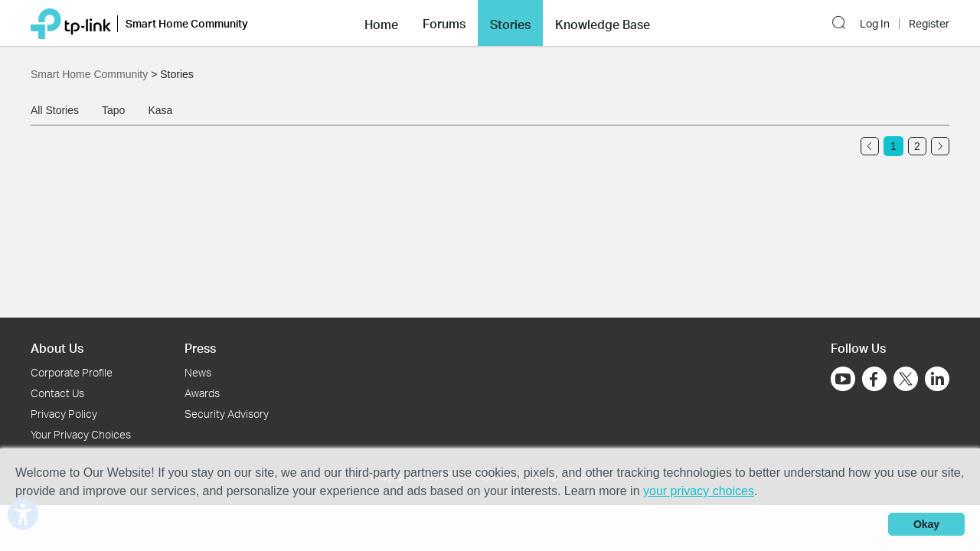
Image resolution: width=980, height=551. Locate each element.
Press (200, 348)
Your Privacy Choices (81, 434)
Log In (875, 24)
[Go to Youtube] (843, 379)
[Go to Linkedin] (937, 379)
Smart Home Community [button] (187, 23)
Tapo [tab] (113, 110)
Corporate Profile (72, 372)
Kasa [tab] (160, 110)
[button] (381, 23)
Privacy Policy (64, 414)
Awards (202, 393)
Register (929, 24)
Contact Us (57, 393)
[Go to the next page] (940, 146)
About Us (57, 348)
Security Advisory (227, 414)
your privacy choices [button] (699, 491)
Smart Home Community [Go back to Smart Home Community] (91, 74)
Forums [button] (444, 24)
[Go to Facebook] (874, 379)
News (198, 372)
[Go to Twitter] (906, 380)
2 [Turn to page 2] (917, 146)
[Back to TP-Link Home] (71, 23)
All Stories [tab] (55, 110)
